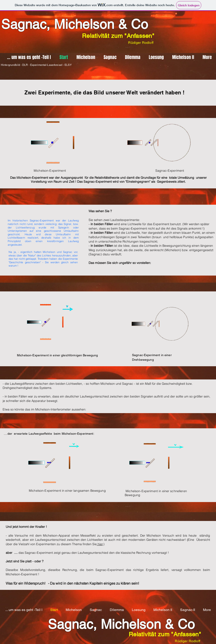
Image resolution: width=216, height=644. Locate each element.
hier (100, 544)
